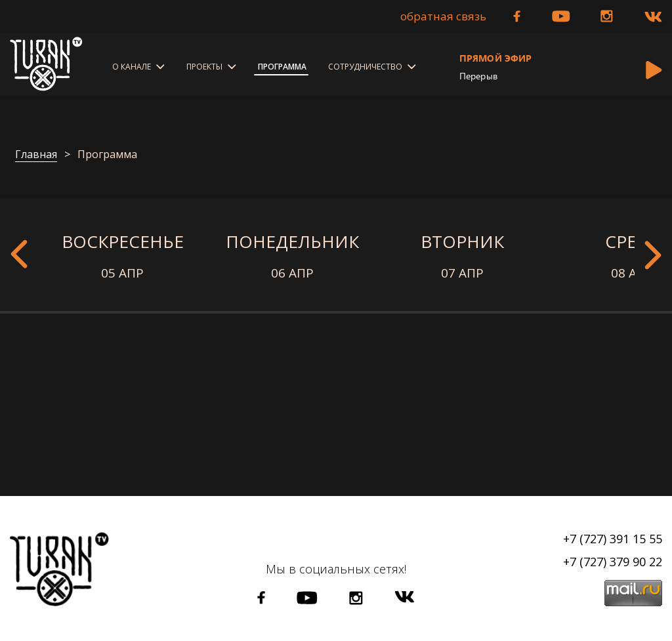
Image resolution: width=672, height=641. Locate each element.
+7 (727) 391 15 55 (613, 539)
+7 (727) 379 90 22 (613, 562)
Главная (36, 155)
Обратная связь (443, 16)
